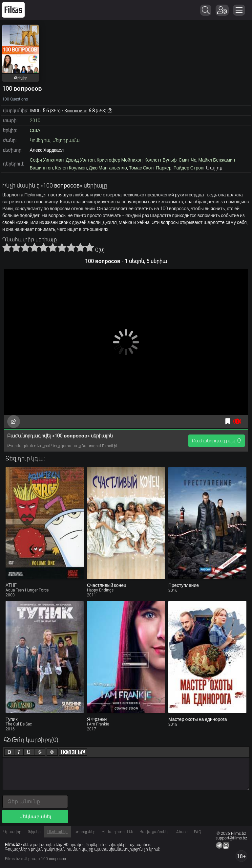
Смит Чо (187, 160)
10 (90, 247)
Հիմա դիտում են (118, 832)
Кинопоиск (76, 111)
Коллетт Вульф (160, 160)
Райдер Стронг (189, 168)
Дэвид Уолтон (80, 160)
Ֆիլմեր (34, 832)
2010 (35, 121)
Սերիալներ (57, 832)
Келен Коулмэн (71, 168)
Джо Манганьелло (108, 168)
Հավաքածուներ (155, 832)
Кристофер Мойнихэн (120, 160)
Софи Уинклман (47, 160)
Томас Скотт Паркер (150, 168)
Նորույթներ (85, 832)
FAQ (198, 832)
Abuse (182, 832)
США (35, 130)
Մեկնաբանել (35, 816)
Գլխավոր (12, 832)
